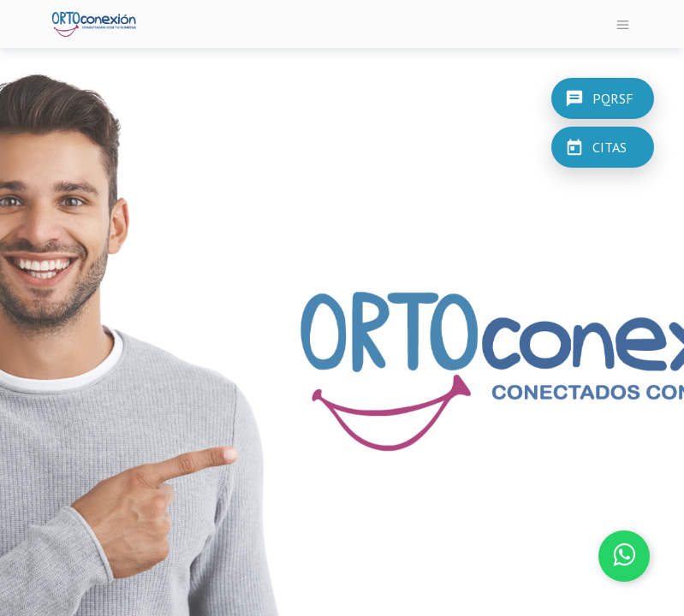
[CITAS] (603, 147)
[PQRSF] (603, 98)
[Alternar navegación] (623, 24)
